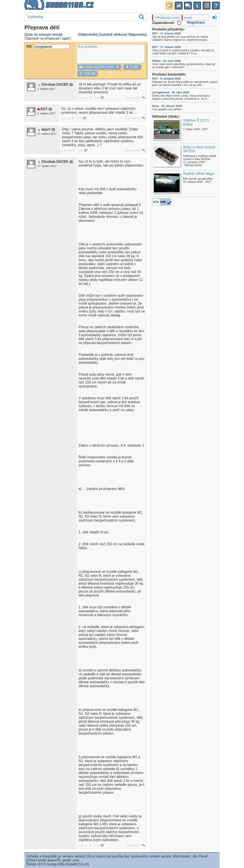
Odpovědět (88, 35)
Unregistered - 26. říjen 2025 (171, 92)
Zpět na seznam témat (43, 35)
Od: (48, 46)
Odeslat (87, 73)
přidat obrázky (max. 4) (99, 67)
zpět (66, 38)
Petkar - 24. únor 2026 (166, 61)
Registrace (196, 22)
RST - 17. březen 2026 (166, 34)
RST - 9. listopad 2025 (166, 79)
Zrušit (132, 67)
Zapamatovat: (167, 23)
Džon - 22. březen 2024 (167, 106)
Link (99, 98)
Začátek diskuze (113, 35)
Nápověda (138, 35)
